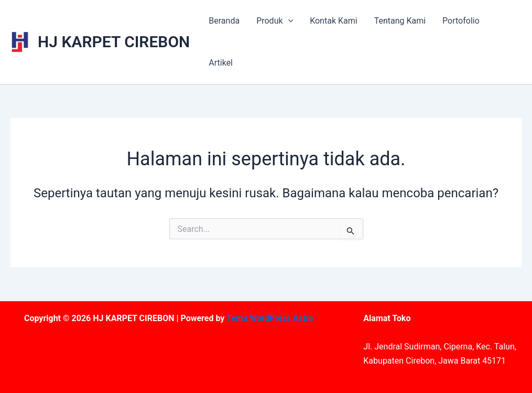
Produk (275, 21)
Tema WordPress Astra (270, 318)
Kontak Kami (333, 21)
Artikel (221, 63)
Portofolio (461, 21)
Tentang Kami (400, 21)
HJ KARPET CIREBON (114, 42)
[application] (288, 21)
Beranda (224, 21)
